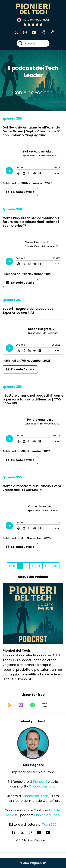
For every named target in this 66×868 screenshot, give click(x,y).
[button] (56, 705)
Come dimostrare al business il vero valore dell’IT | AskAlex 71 (32, 488)
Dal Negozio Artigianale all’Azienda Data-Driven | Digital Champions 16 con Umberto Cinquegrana (32, 131)
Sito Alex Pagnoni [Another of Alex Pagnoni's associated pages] (31, 840)
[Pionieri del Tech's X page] (16, 33)
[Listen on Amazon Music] (45, 705)
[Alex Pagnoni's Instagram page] (33, 833)
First (12, 566)
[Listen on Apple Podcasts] (21, 705)
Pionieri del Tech (47, 815)
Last (54, 566)
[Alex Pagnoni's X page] (24, 833)
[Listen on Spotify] (33, 705)
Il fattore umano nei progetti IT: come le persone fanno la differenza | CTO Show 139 (33, 399)
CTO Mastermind (42, 786)
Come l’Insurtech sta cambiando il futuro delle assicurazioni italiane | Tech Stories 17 (31, 222)
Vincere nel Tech (35, 796)
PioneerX (40, 782)
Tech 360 (49, 824)
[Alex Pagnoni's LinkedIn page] (41, 833)
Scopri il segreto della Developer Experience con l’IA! (29, 311)
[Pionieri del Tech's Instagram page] (23, 33)
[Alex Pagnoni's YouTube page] (50, 833)
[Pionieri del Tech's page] (41, 33)
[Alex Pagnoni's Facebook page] (16, 833)
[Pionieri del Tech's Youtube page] (32, 33)
